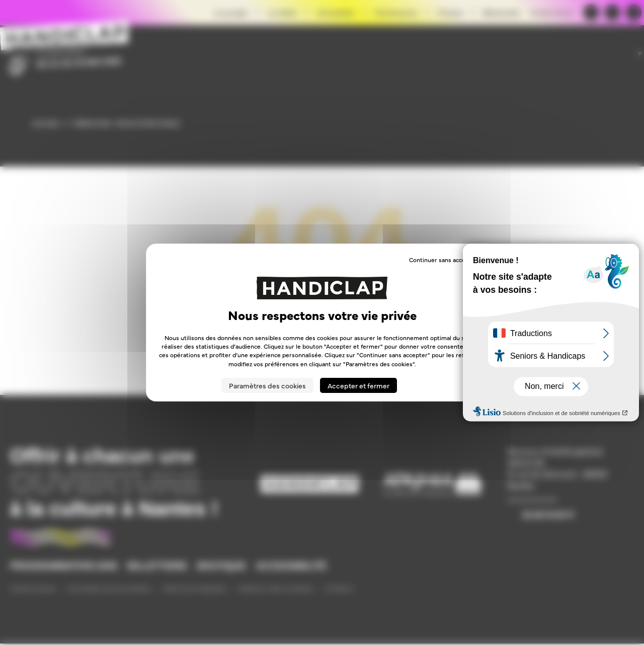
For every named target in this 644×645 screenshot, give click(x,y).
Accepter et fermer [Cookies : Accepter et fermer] (358, 385)
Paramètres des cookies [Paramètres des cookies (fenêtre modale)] (267, 385)
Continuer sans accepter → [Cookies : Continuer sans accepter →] (447, 260)
